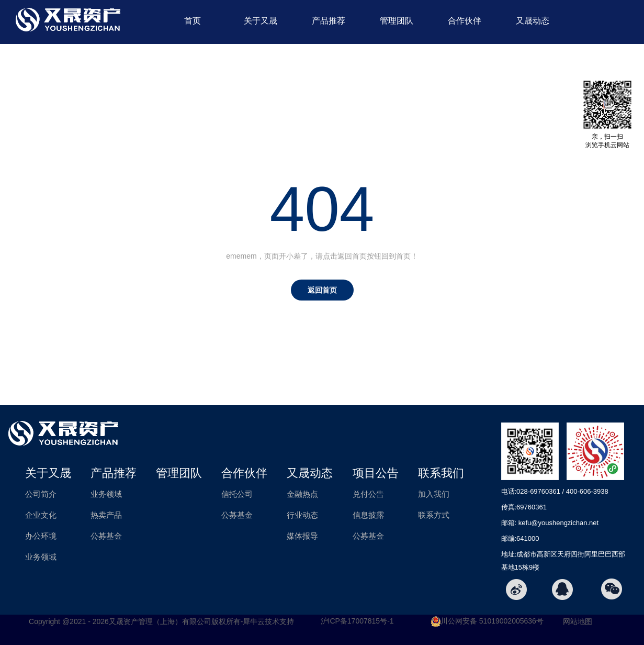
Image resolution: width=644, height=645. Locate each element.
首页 (193, 21)
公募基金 (106, 536)
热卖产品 (106, 515)
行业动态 (302, 515)
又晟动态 (533, 21)
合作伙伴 (465, 21)
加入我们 (434, 494)
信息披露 (368, 515)
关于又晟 (261, 21)
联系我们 (397, 63)
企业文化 (41, 515)
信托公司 (237, 494)
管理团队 (397, 21)
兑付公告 (368, 494)
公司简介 (41, 494)
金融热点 (302, 494)
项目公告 (329, 63)
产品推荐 (329, 21)
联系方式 (434, 515)
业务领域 (41, 557)
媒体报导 (302, 536)
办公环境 (41, 536)
